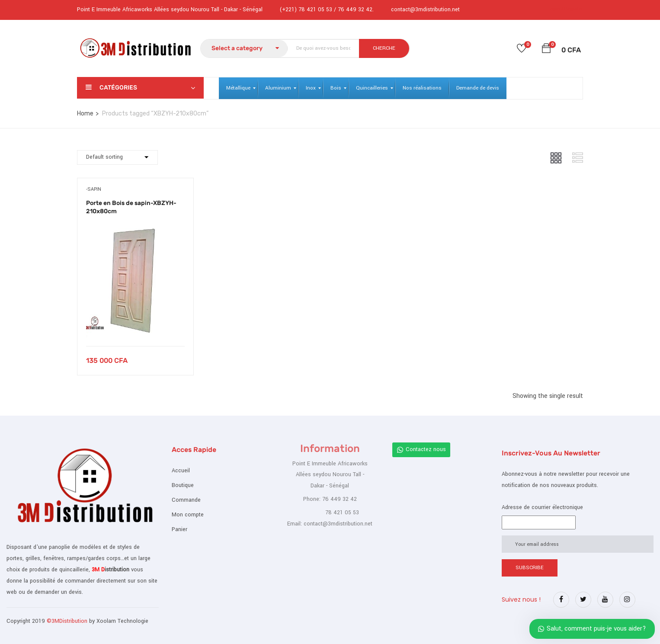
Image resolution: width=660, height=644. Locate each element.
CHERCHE (384, 48)
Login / (555, 9)
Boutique (183, 485)
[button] (546, 50)
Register (574, 9)
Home (85, 114)
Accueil (181, 471)
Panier (179, 529)
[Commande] (117, 157)
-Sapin (94, 189)
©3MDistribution (68, 621)
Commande (186, 500)
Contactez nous (421, 449)
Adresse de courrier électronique (542, 507)
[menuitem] (238, 88)
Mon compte (188, 515)
